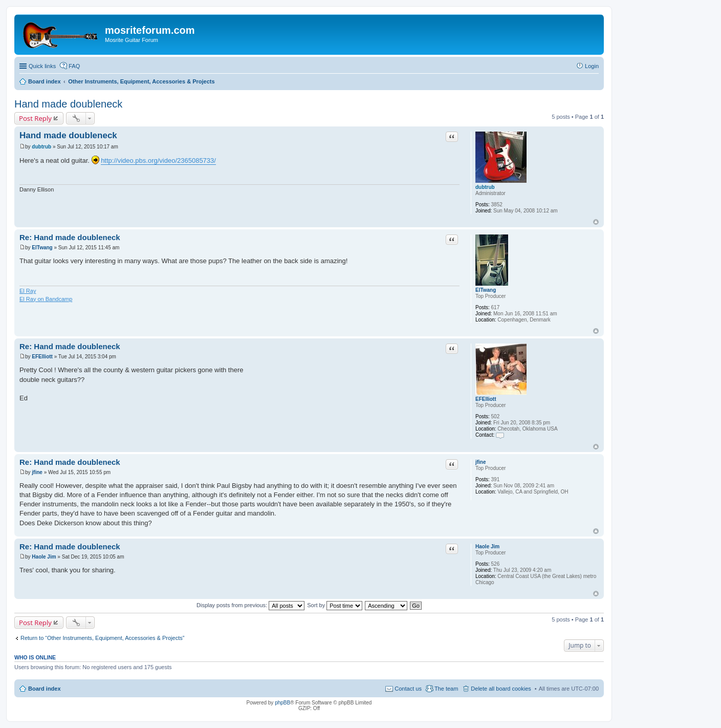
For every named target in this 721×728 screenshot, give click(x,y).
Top (596, 222)
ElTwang (486, 290)
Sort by (335, 605)
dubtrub (485, 187)
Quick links (42, 66)
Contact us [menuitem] (408, 689)
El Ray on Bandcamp (46, 299)
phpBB (282, 703)
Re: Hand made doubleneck (70, 237)
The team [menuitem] (446, 689)
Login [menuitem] (592, 66)
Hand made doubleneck (68, 104)
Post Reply (35, 118)
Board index (45, 689)
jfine (481, 462)
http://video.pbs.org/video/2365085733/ (158, 160)
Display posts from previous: (250, 605)
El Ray (28, 291)
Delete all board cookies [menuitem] (501, 689)
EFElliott (486, 399)
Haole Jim (487, 547)
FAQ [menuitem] (74, 66)
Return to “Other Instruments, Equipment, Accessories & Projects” (102, 638)
